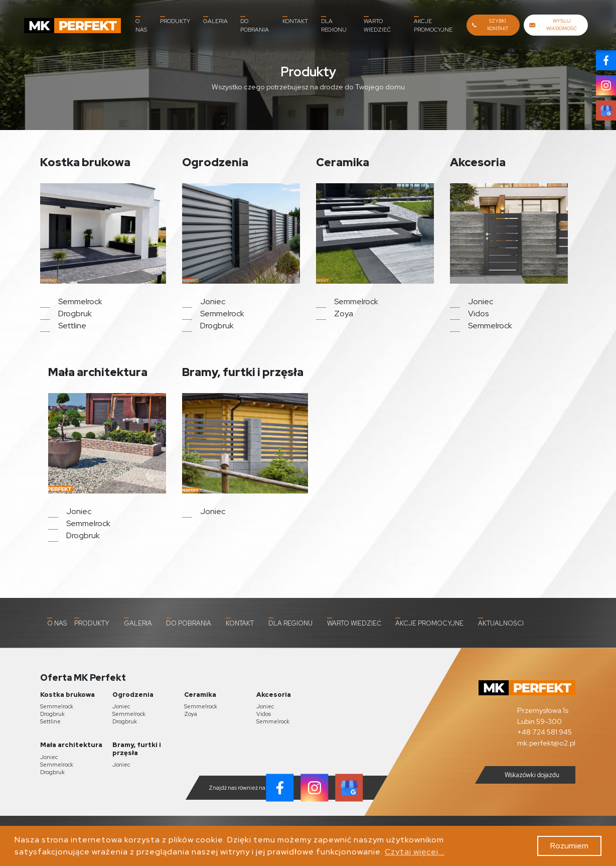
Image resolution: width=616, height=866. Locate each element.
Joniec (121, 706)
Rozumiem (569, 846)
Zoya (191, 714)
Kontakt (295, 20)
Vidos (264, 714)
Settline (50, 721)
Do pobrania (255, 25)
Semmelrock (57, 706)
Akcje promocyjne (433, 25)
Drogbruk (52, 714)
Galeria (215, 20)
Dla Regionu (334, 25)
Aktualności (501, 623)
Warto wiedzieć (377, 25)
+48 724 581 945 (545, 732)
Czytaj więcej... (415, 852)
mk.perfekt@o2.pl (546, 743)
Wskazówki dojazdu (524, 774)
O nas (141, 25)
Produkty (175, 20)
